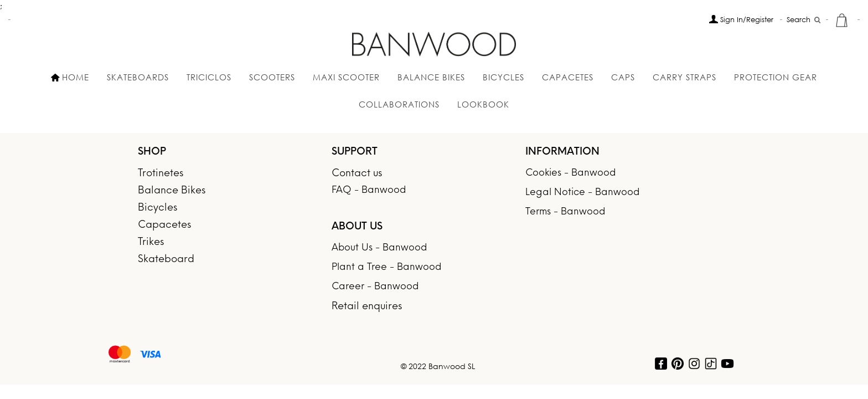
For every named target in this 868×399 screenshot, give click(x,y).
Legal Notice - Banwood (582, 193)
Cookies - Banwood (570, 173)
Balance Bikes (431, 77)
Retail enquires (367, 307)
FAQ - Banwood (369, 190)
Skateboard (166, 260)
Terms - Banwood (565, 212)
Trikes (151, 242)
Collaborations (399, 104)
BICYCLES (503, 77)
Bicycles (157, 208)
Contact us (357, 174)
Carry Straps (684, 77)
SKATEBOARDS (138, 77)
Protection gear (776, 77)
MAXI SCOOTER (346, 77)
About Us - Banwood (379, 248)
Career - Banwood (375, 287)
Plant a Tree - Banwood (386, 267)
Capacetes (568, 77)
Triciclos (209, 77)
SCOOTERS (272, 77)
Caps (623, 77)
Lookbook (483, 104)
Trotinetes (161, 174)
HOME (70, 77)
